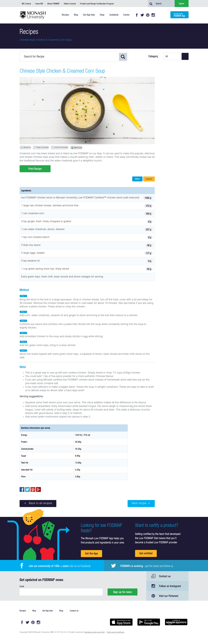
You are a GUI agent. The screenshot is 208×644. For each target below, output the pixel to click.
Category (153, 56)
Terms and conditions (116, 632)
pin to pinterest (33, 489)
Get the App (91, 553)
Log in (182, 3)
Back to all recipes (38, 503)
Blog (34, 611)
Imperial (149, 179)
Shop (61, 611)
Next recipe (141, 503)
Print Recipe (35, 169)
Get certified (146, 553)
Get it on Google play (149, 622)
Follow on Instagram (170, 586)
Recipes (23, 611)
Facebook (137, 15)
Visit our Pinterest (169, 596)
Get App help (48, 611)
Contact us (165, 576)
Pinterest (148, 15)
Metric (137, 179)
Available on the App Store (121, 622)
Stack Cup (78, 148)
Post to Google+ (38, 489)
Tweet (27, 489)
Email (22, 586)
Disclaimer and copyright (94, 632)
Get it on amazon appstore (176, 622)
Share (22, 489)
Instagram (153, 15)
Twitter (142, 15)
